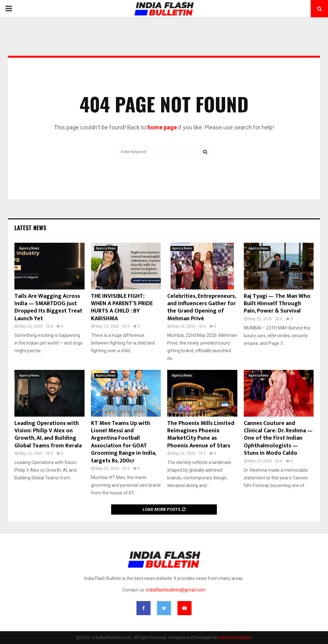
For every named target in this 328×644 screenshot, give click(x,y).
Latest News (30, 228)
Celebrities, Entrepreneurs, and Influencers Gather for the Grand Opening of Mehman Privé (201, 307)
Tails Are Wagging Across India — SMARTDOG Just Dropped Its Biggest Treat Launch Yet (48, 307)
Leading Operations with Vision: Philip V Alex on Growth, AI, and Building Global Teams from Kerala (48, 435)
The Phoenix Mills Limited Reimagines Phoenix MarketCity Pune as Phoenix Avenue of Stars (201, 435)
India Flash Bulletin (235, 638)
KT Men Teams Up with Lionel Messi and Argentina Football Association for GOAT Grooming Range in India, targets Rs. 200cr (123, 442)
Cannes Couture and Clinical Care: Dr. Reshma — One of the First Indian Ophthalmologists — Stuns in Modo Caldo (278, 438)
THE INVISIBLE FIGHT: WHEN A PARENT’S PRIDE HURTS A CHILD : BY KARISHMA (122, 307)
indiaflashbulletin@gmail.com (176, 590)
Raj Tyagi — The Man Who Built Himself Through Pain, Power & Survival (277, 304)
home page (162, 127)
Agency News (29, 248)
